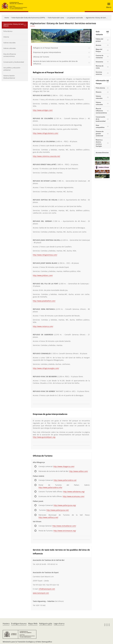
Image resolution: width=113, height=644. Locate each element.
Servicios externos (99, 73)
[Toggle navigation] (108, 6)
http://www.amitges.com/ (43, 110)
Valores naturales (9, 43)
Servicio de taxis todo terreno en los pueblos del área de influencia (55, 62)
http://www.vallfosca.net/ (48, 517)
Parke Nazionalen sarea (56, 18)
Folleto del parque (99, 40)
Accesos (98, 45)
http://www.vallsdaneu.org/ (74, 492)
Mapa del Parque (99, 50)
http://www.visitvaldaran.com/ (64, 526)
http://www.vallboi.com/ (79, 471)
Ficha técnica (8, 31)
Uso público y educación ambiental (12, 69)
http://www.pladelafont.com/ (44, 301)
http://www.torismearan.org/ (65, 531)
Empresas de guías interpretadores (47, 52)
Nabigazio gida (46, 624)
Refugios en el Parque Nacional (46, 48)
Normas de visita (100, 67)
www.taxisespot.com (41, 593)
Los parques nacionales (75, 18)
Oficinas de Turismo (41, 57)
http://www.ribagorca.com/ (64, 466)
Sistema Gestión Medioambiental (9, 77)
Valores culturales (10, 48)
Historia (6, 37)
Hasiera (6, 624)
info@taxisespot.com (47, 589)
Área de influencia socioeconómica (10, 55)
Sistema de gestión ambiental (100, 134)
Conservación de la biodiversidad (101, 119)
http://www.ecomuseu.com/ (74, 496)
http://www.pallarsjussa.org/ (65, 505)
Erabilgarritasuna (19, 624)
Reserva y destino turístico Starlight (99, 143)
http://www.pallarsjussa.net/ (58, 510)
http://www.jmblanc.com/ (43, 275)
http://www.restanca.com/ (43, 326)
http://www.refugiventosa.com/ (45, 255)
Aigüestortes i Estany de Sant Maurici (99, 18)
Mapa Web (33, 624)
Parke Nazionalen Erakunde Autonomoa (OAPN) (28, 18)
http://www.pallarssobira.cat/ (65, 480)
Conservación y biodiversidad (14, 62)
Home (7, 18)
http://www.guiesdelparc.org (44, 437)
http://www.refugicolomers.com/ (46, 133)
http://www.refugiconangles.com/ (46, 368)
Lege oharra (59, 624)
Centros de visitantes (100, 57)
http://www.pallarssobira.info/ (50, 487)
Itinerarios (99, 62)
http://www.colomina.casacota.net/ (46, 156)
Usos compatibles (100, 126)
